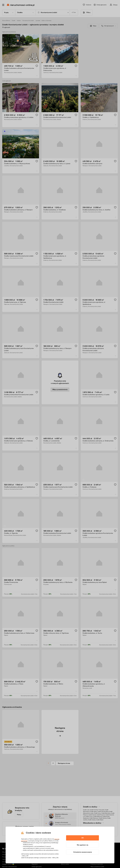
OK (82, 838)
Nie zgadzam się (83, 845)
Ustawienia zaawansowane (83, 852)
